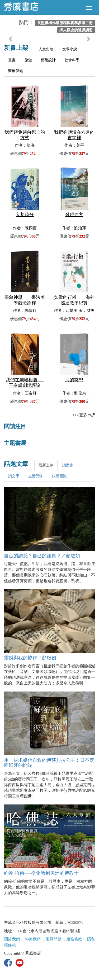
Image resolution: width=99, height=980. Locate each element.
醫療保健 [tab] (16, 71)
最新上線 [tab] (46, 465)
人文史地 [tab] (46, 49)
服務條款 (74, 939)
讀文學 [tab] (14, 476)
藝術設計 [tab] (48, 60)
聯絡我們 (33, 939)
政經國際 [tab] (59, 476)
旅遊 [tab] (28, 60)
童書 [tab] (12, 60)
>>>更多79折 (84, 415)
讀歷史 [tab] (68, 465)
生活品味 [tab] (36, 476)
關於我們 (12, 939)
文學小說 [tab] (70, 49)
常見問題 (54, 939)
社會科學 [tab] (72, 60)
